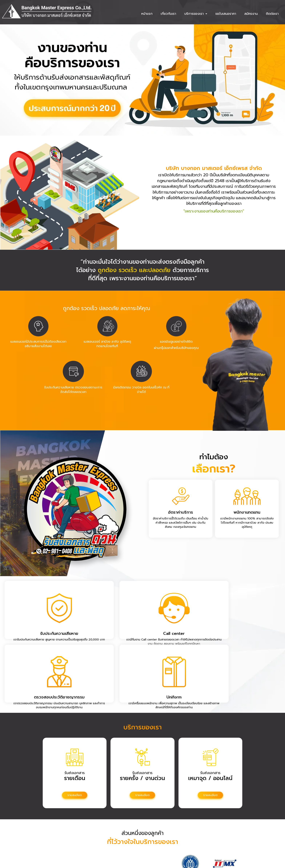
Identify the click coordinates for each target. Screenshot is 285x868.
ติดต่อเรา (272, 14)
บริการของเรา (196, 14)
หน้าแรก (147, 14)
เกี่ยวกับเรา (168, 14)
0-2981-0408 (137, 841)
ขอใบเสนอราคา (226, 14)
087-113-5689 (137, 846)
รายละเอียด (75, 741)
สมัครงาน (251, 14)
